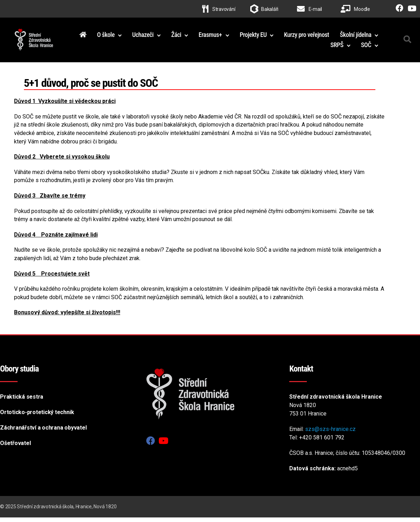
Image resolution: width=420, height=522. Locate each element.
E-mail (309, 9)
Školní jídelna (297, 47)
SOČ (366, 47)
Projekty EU (302, 37)
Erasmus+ (259, 37)
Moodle (355, 9)
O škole (155, 37)
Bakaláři (270, 9)
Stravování (219, 9)
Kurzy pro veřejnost (356, 37)
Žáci (225, 37)
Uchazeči (192, 37)
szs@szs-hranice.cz (330, 434)
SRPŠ (337, 47)
